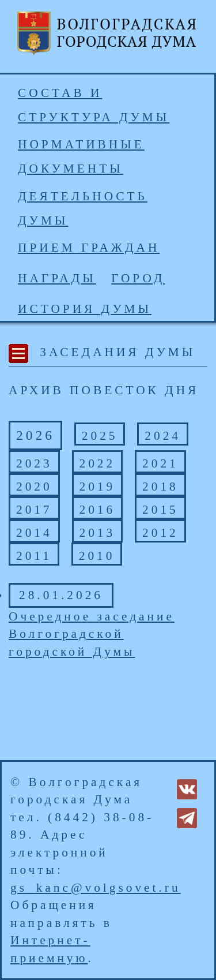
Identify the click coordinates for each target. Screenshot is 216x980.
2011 (34, 556)
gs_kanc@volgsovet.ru (96, 888)
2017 (34, 510)
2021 (160, 463)
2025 (100, 436)
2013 (98, 533)
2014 (34, 533)
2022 (98, 463)
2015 (160, 510)
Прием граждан (89, 248)
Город (138, 278)
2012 (160, 533)
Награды (57, 278)
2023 (34, 463)
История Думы (85, 309)
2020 (34, 487)
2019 (98, 487)
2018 (160, 487)
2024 (163, 436)
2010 (97, 556)
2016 (98, 510)
